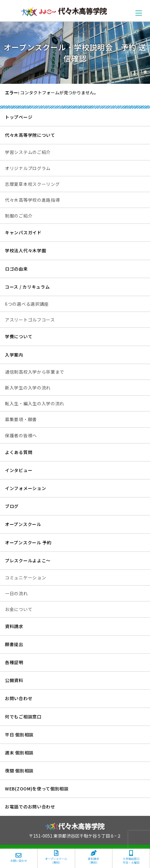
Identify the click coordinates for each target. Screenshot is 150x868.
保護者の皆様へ (21, 435)
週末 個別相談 (19, 753)
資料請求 (14, 626)
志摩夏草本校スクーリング (32, 184)
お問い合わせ (19, 698)
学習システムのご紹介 (28, 152)
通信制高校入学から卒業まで (35, 372)
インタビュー (19, 470)
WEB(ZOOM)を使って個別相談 (37, 789)
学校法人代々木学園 (25, 250)
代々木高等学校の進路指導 (32, 200)
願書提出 (14, 644)
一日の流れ (16, 593)
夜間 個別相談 (19, 771)
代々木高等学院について (30, 135)
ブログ (12, 506)
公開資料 (14, 680)
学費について (19, 336)
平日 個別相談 (19, 735)
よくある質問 (19, 452)
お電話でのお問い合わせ (30, 807)
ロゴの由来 (16, 269)
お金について (19, 609)
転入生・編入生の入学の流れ (35, 403)
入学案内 (14, 355)
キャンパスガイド (23, 232)
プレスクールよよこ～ (28, 560)
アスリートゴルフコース (30, 320)
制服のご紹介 (19, 216)
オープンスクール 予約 (28, 542)
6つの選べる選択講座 (27, 304)
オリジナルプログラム (28, 168)
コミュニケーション (25, 578)
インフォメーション (25, 488)
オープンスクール (23, 524)
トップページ (19, 117)
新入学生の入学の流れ (28, 388)
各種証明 (14, 662)
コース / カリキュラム (27, 287)
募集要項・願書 (21, 419)
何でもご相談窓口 (23, 717)
